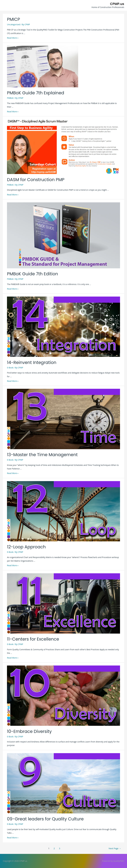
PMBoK (10, 98)
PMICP (13, 19)
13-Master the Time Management (42, 455)
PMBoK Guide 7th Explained (36, 93)
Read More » (13, 38)
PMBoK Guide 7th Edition (32, 274)
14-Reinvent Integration (32, 363)
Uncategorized (14, 24)
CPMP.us (117, 4)
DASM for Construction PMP (36, 180)
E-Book (10, 368)
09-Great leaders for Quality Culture (45, 819)
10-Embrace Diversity (29, 731)
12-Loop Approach (26, 547)
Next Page (115, 848)
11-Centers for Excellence (33, 639)
